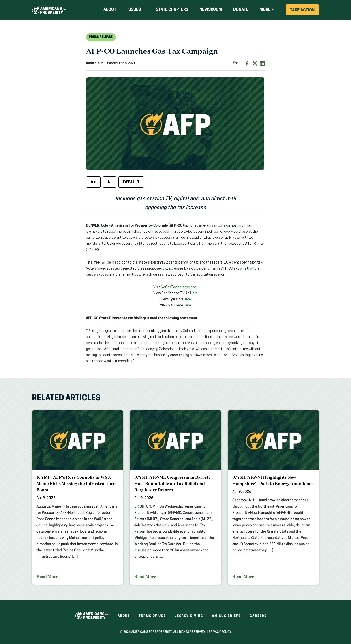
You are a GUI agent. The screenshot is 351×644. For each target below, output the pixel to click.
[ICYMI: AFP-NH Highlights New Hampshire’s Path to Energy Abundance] (273, 497)
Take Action (305, 12)
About (110, 10)
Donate (241, 10)
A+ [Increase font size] (93, 182)
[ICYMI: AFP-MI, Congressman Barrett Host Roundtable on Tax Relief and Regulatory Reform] (175, 497)
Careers (258, 616)
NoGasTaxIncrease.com (179, 287)
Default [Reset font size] (131, 182)
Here (194, 293)
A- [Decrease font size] (109, 182)
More (265, 10)
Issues (134, 10)
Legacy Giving (189, 616)
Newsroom (211, 10)
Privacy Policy (220, 632)
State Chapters (172, 10)
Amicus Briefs (226, 616)
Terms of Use (152, 616)
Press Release (101, 37)
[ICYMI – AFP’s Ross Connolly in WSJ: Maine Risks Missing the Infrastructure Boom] (78, 497)
